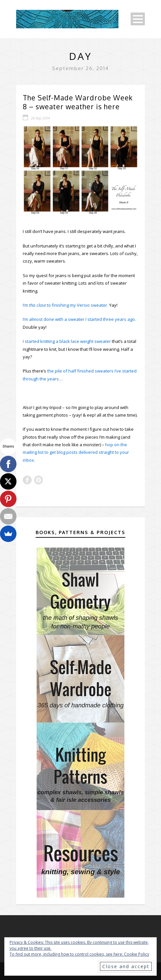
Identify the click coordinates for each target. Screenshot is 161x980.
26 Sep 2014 (40, 118)
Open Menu (138, 19)
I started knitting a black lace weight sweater (67, 341)
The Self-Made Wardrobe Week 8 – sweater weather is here (78, 102)
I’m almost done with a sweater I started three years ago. (79, 319)
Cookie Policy (137, 954)
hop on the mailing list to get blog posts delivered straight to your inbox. (76, 452)
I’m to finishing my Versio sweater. (65, 305)
